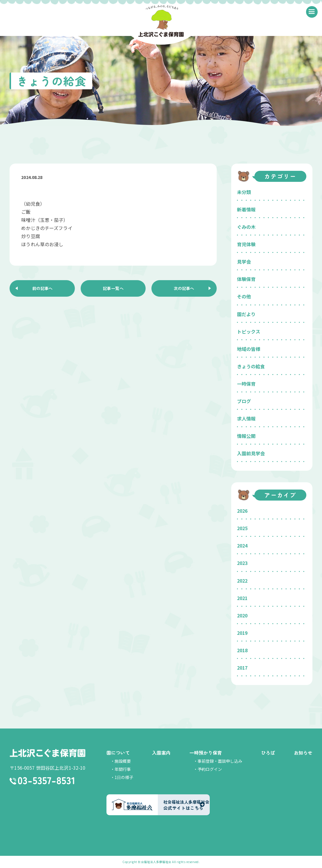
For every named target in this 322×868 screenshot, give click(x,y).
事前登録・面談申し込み (220, 761)
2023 (242, 563)
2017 (242, 668)
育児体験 (246, 244)
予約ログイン (210, 769)
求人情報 (246, 418)
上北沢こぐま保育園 (47, 753)
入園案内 (161, 753)
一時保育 (246, 384)
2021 (242, 598)
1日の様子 (124, 777)
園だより (246, 314)
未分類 (244, 192)
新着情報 (246, 209)
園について (118, 753)
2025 (242, 528)
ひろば (268, 753)
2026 (242, 511)
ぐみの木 (246, 227)
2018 (242, 650)
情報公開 (246, 436)
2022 (242, 581)
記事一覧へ (113, 289)
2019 (242, 633)
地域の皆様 (249, 349)
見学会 (244, 262)
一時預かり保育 (206, 753)
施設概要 (123, 761)
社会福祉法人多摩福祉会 (155, 862)
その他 (244, 296)
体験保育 (246, 279)
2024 (242, 546)
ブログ (244, 401)
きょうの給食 (251, 366)
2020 (242, 615)
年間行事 (123, 769)
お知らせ (303, 753)
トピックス (249, 331)
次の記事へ (184, 289)
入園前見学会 (251, 453)
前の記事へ (42, 289)
